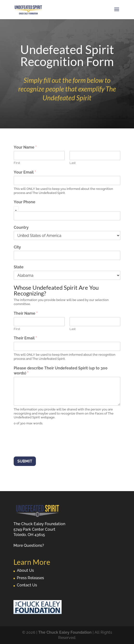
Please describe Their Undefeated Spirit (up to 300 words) (61, 371)
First (17, 163)
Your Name (25, 147)
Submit (25, 461)
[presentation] (50, 448)
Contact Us (27, 585)
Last (73, 163)
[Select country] (16, 209)
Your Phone (25, 202)
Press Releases (30, 578)
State (19, 267)
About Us (25, 570)
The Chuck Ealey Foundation (65, 632)
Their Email (25, 338)
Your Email (25, 172)
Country (21, 227)
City (17, 247)
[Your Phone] (67, 216)
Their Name (26, 313)
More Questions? (29, 545)
